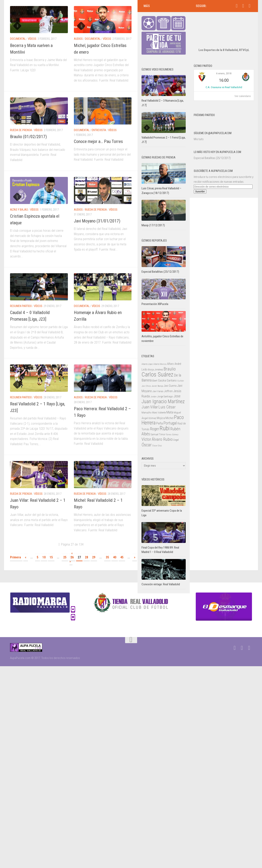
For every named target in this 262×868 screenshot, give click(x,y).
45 (122, 557)
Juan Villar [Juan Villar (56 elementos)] (150, 395)
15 (51, 557)
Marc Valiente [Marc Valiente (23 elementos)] (159, 401)
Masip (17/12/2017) (153, 213)
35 (107, 557)
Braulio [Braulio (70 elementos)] (170, 357)
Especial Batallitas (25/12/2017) (212, 146)
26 (72, 557)
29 (94, 557)
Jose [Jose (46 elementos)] (177, 384)
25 (65, 557)
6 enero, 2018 (224, 61)
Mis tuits (199, 127)
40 (115, 557)
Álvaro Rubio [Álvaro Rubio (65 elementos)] (162, 427)
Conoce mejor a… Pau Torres (98, 141)
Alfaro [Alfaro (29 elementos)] (170, 352)
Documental (18, 39)
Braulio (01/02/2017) (28, 137)
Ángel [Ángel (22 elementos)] (176, 428)
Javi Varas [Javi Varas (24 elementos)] (158, 379)
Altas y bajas (19, 210)
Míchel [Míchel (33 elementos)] (169, 406)
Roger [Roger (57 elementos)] (154, 417)
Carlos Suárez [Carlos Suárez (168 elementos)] (157, 362)
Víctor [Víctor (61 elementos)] (146, 427)
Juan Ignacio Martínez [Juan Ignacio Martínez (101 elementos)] (163, 389)
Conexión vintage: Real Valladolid (161, 572)
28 (87, 557)
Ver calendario (243, 84)
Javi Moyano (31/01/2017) (97, 221)
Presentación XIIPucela (155, 292)
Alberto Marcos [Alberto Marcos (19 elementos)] (160, 352)
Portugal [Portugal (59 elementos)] (170, 411)
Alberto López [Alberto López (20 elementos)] (147, 352)
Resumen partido (21, 306)
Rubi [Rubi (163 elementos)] (165, 416)
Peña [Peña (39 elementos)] (160, 411)
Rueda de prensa (21, 130)
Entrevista (99, 130)
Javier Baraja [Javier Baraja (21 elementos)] (157, 374)
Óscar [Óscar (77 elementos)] (147, 433)
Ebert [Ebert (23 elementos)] (155, 369)
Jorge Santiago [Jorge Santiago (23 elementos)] (165, 385)
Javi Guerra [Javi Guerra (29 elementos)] (170, 374)
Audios (78, 39)
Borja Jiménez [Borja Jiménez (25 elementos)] (156, 358)
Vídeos (32, 39)
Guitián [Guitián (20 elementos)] (181, 369)
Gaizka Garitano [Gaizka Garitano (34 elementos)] (167, 368)
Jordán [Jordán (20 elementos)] (153, 385)
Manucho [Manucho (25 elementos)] (147, 400)
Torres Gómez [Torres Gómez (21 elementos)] (172, 422)
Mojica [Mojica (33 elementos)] (161, 406)
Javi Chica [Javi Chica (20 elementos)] (146, 374)
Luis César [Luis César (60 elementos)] (167, 395)
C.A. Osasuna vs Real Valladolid (224, 75)
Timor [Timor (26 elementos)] (162, 422)
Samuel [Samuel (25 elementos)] (154, 422)
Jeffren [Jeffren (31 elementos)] (168, 379)
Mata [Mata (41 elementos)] (170, 400)
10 (44, 557)
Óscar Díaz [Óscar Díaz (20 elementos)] (157, 434)
